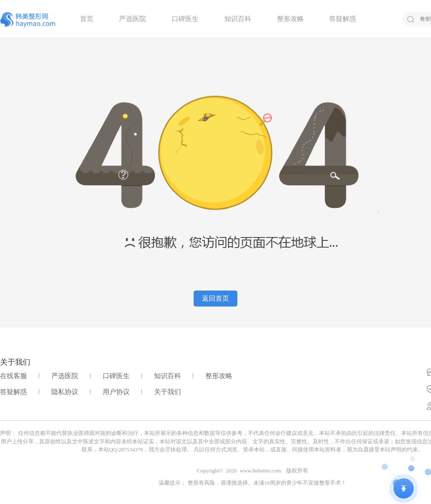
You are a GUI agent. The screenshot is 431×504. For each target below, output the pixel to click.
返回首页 (215, 298)
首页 (87, 19)
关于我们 (168, 392)
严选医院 (133, 19)
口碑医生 (185, 19)
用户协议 (116, 392)
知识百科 (238, 19)
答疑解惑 (343, 19)
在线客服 (13, 376)
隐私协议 (65, 392)
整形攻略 (290, 19)
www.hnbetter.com (260, 471)
